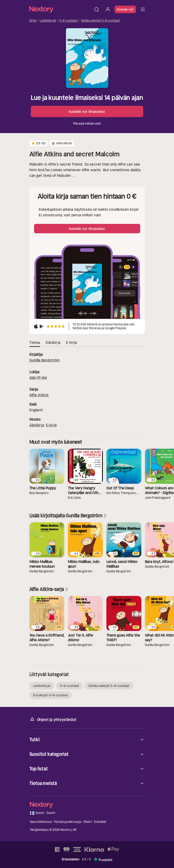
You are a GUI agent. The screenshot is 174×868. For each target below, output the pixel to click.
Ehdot (88, 822)
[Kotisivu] (60, 9)
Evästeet (100, 822)
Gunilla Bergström (45, 360)
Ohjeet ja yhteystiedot (53, 719)
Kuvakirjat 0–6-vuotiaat (50, 695)
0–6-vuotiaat (69, 21)
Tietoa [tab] (35, 343)
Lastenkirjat (48, 21)
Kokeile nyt (125, 9)
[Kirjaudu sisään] (108, 9)
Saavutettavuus (41, 822)
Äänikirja (37, 425)
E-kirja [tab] (71, 343)
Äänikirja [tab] (53, 343)
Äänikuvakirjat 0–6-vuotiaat (101, 21)
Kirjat (33, 21)
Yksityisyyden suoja (68, 822)
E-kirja (51, 425)
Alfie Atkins (39, 395)
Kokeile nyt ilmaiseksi (87, 111)
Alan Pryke (38, 377)
